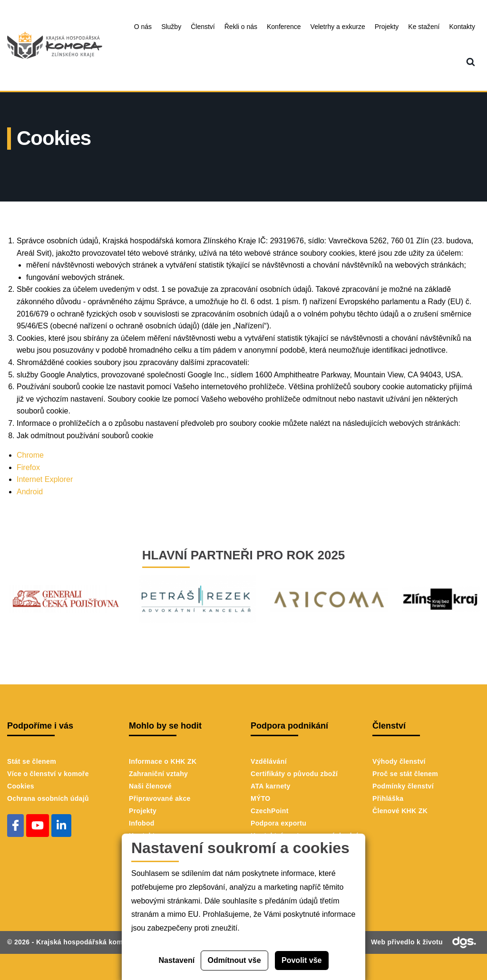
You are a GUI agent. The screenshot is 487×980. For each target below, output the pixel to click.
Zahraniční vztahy (158, 774)
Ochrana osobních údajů (48, 798)
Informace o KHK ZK (163, 761)
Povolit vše (302, 960)
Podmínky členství (403, 786)
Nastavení (177, 960)
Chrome (30, 455)
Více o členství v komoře (48, 774)
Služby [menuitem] (171, 27)
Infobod (142, 823)
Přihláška (388, 798)
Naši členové (150, 786)
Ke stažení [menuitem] (424, 27)
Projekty (143, 811)
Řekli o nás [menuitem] (241, 27)
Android (30, 492)
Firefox (29, 467)
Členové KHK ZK (400, 811)
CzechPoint (270, 811)
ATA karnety (271, 786)
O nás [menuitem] (143, 27)
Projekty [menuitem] (387, 27)
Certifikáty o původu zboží (294, 774)
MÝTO (261, 798)
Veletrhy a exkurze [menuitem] (338, 27)
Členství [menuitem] (203, 27)
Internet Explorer (45, 479)
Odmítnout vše (234, 960)
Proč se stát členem (405, 774)
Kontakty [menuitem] (462, 27)
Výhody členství (399, 761)
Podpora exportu (278, 823)
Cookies (21, 786)
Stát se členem (32, 761)
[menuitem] (471, 62)
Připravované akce (160, 798)
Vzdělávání (269, 761)
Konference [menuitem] (284, 27)
